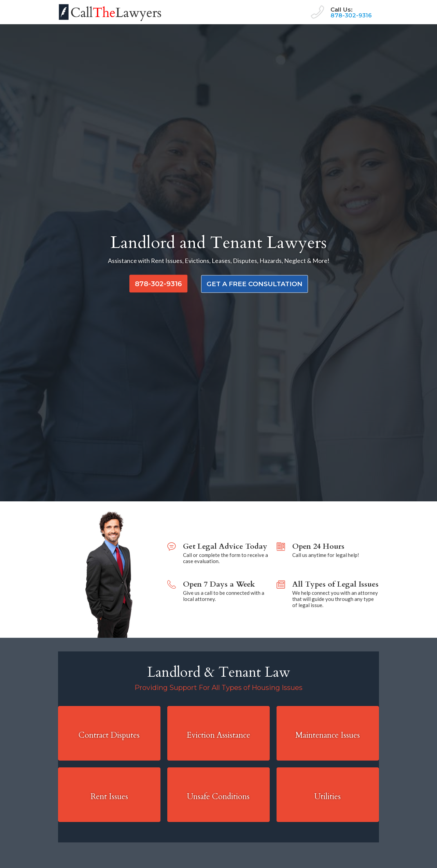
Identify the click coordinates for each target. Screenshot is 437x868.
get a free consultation (255, 284)
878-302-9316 (351, 15)
